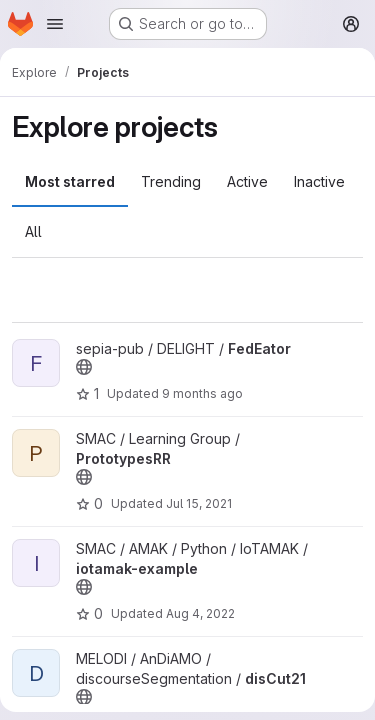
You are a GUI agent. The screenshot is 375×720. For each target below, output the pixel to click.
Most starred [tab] (70, 181)
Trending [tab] (171, 181)
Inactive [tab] (319, 181)
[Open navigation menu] (55, 24)
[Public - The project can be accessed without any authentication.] (84, 367)
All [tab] (33, 231)
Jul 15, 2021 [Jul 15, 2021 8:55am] (199, 503)
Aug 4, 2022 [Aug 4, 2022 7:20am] (200, 613)
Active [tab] (247, 181)
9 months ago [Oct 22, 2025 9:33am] (202, 393)
